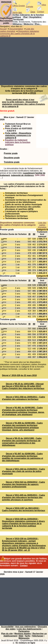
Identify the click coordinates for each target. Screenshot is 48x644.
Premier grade (11, 153)
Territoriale (18, 20)
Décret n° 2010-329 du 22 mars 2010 (19, 375)
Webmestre (24, 638)
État (26, 17)
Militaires (17, 24)
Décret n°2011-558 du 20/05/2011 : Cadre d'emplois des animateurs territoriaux (23, 398)
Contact (41, 11)
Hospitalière (35, 17)
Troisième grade (12, 162)
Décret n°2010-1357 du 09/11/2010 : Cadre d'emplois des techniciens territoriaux (24, 509)
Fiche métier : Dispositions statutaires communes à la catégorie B (18, 135)
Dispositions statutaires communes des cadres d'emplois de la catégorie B (20, 34)
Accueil (3, 29)
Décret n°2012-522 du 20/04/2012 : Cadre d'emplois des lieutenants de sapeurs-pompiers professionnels (23, 484)
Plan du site (7, 634)
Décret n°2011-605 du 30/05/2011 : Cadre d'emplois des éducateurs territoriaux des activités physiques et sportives (23, 497)
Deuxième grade (12, 158)
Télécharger (38, 636)
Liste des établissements (29, 629)
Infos (42, 5)
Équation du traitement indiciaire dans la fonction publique (18, 142)
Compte (29, 6)
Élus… (38, 24)
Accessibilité (7, 627)
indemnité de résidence (22, 175)
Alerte (17, 12)
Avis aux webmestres (26, 627)
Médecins (29, 24)
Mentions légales (23, 634)
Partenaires (24, 631)
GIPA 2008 (40, 175)
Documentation (16, 29)
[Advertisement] (24, 61)
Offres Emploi (19, 5)
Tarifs (27, 636)
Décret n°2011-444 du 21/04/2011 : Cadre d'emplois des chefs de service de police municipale (23, 471)
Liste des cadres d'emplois (42, 225)
